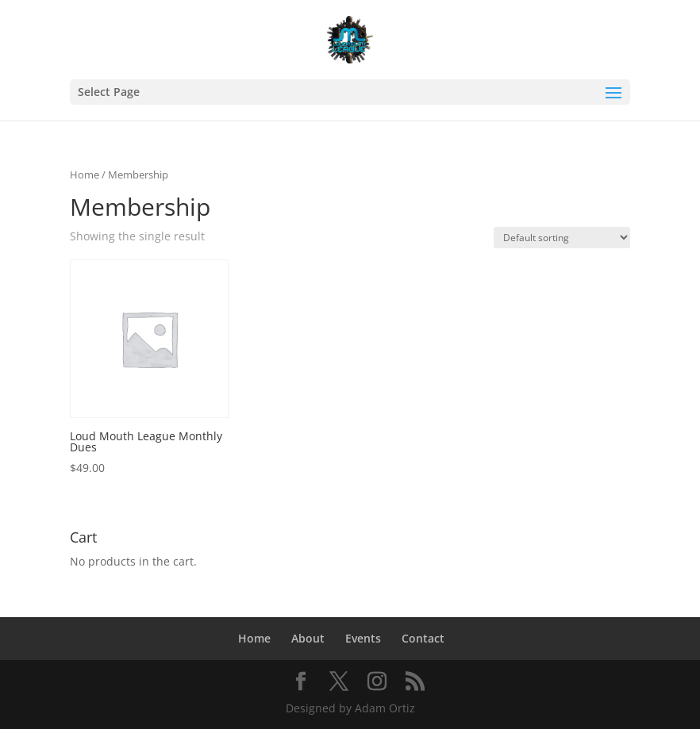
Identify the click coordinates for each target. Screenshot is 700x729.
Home (85, 175)
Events (363, 638)
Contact (423, 638)
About (308, 638)
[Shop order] (562, 238)
